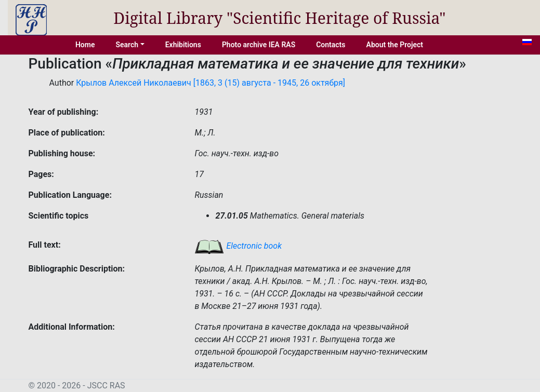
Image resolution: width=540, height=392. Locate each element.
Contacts (331, 45)
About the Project (395, 45)
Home (85, 45)
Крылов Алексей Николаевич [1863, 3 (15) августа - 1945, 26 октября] (210, 83)
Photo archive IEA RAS (259, 45)
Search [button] (127, 45)
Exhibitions (183, 45)
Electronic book (238, 246)
